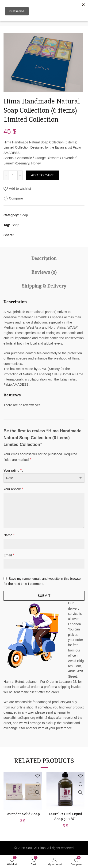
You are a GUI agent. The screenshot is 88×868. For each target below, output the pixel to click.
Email (9, 555)
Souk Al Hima (36, 848)
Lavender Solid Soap (23, 814)
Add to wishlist (20, 189)
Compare (16, 198)
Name (9, 535)
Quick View (38, 792)
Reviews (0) (44, 272)
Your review (13, 489)
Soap (24, 215)
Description (44, 258)
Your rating (13, 470)
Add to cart (42, 175)
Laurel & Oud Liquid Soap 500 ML (65, 816)
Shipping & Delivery (44, 286)
